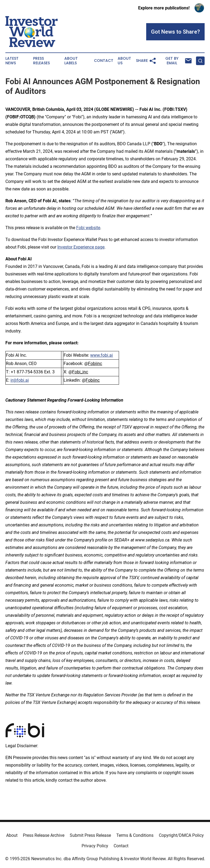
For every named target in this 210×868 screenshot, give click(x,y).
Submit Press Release (90, 835)
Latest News (12, 61)
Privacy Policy (95, 846)
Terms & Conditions (135, 835)
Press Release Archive (44, 835)
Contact (104, 61)
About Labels (71, 61)
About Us (124, 61)
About (12, 835)
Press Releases (41, 61)
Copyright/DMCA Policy (181, 835)
